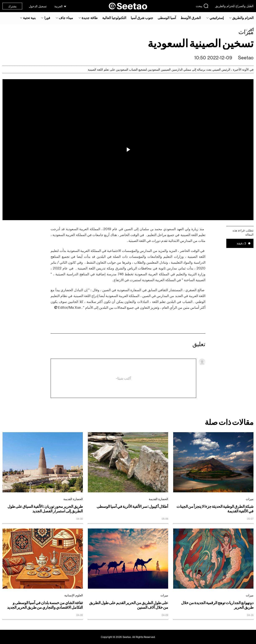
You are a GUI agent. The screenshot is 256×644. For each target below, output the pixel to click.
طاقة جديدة (90, 18)
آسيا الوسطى (167, 18)
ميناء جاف (66, 18)
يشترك (12, 6)
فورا (47, 18)
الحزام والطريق (243, 18)
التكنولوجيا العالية (114, 18)
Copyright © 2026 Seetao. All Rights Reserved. (128, 637)
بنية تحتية (29, 18)
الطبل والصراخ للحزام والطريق (234, 6)
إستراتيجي (217, 18)
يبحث (202, 6)
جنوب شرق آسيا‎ (142, 18)
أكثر (251, 30)
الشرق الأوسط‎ (191, 18)
